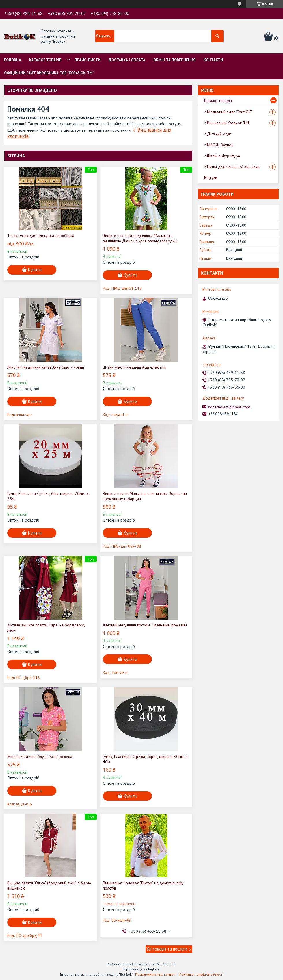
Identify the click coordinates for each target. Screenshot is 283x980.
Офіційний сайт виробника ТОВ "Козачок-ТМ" (49, 73)
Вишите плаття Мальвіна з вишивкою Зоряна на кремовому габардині (145, 496)
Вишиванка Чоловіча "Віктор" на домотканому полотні (143, 885)
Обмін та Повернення (174, 60)
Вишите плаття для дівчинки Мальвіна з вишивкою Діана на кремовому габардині (140, 238)
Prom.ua (169, 964)
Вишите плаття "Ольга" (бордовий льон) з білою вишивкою (49, 885)
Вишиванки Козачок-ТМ (228, 123)
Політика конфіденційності (201, 974)
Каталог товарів (45, 60)
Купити (35, 270)
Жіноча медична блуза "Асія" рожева (40, 757)
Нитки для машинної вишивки (233, 167)
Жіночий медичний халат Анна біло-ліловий (46, 367)
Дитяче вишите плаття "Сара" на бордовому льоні (46, 628)
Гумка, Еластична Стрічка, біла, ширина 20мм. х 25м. (48, 496)
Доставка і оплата (127, 60)
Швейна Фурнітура (224, 156)
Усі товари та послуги (167, 949)
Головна (13, 60)
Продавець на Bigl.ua (141, 969)
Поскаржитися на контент (156, 974)
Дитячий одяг (219, 134)
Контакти (213, 60)
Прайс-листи (87, 60)
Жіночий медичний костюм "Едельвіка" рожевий (145, 625)
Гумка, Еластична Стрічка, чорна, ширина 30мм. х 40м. (145, 759)
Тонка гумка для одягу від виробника (41, 236)
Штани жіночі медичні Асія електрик (134, 367)
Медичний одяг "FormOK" (230, 112)
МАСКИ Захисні (220, 145)
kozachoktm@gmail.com (229, 407)
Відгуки (211, 177)
